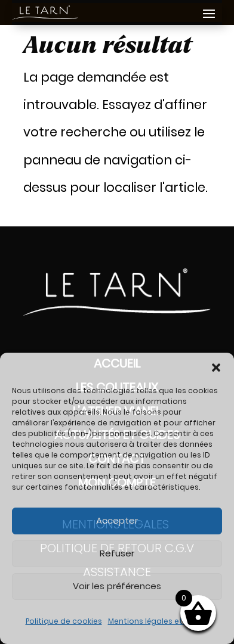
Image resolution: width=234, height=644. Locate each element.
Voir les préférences (117, 586)
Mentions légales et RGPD (156, 621)
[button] (216, 368)
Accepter (117, 520)
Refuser (117, 553)
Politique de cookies (64, 621)
